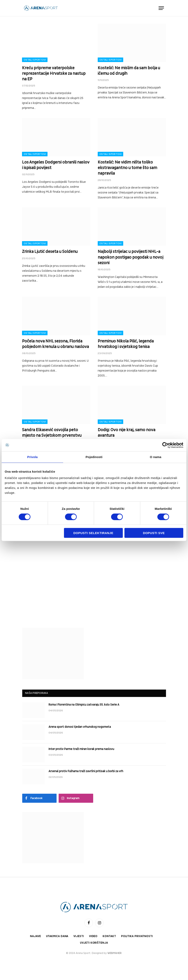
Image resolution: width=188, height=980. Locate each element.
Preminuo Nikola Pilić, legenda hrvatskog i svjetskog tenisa (126, 344)
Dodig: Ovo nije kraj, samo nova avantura (126, 433)
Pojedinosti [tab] (94, 457)
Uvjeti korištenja (94, 943)
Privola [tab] (32, 457)
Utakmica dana (57, 936)
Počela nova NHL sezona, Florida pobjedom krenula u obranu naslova (55, 344)
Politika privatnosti (137, 936)
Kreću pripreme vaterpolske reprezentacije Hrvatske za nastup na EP (54, 74)
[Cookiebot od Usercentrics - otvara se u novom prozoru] (165, 445)
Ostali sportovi (35, 60)
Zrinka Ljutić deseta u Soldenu (50, 252)
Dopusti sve (154, 533)
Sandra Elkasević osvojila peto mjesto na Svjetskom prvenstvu (52, 433)
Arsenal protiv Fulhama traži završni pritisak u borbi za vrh (86, 771)
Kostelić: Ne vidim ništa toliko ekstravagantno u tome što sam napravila (127, 168)
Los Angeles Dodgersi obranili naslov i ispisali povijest (56, 165)
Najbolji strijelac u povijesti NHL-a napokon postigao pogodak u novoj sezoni (131, 257)
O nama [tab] (156, 457)
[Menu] (161, 8)
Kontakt (109, 936)
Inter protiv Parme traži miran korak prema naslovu (81, 749)
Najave (35, 936)
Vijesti (79, 936)
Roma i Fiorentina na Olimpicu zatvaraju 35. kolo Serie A (84, 705)
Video (93, 936)
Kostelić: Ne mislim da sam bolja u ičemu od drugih (129, 71)
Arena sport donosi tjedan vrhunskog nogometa (80, 727)
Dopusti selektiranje (93, 533)
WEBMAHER (114, 953)
